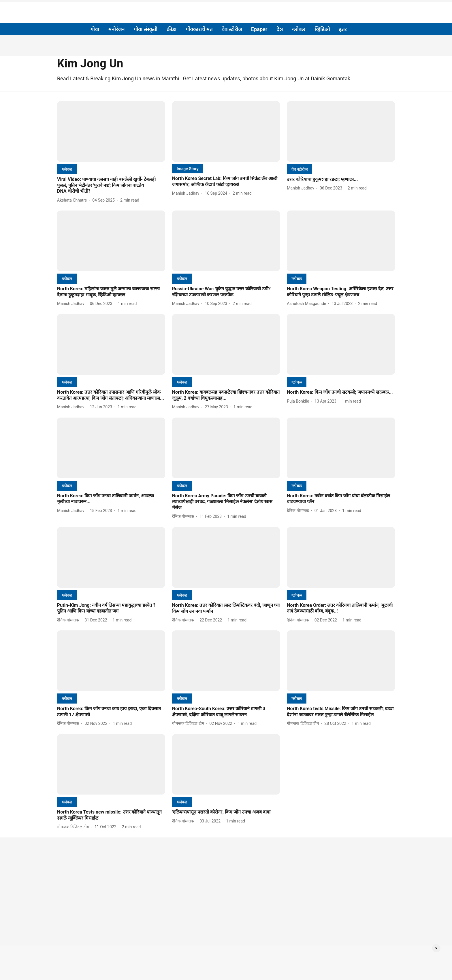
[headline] (111, 185)
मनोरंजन (116, 29)
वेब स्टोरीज (232, 29)
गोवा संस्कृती (146, 29)
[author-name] (73, 200)
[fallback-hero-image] (111, 131)
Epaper (259, 29)
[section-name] (67, 169)
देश (280, 29)
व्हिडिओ (322, 29)
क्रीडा (172, 29)
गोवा (95, 29)
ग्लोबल (299, 29)
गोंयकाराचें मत (199, 29)
